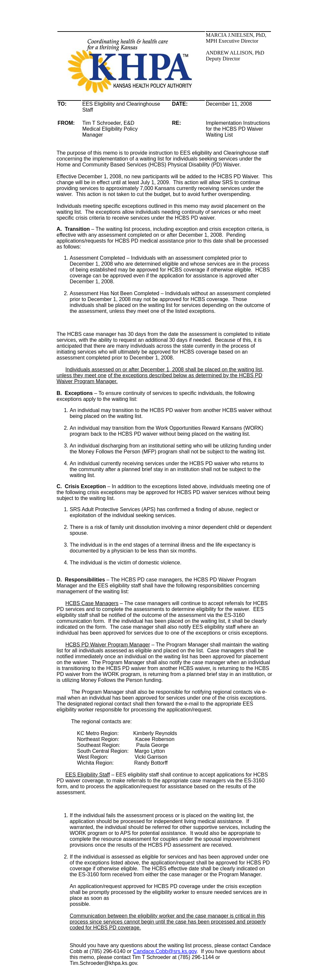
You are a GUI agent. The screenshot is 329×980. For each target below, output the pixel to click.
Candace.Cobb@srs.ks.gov (165, 951)
